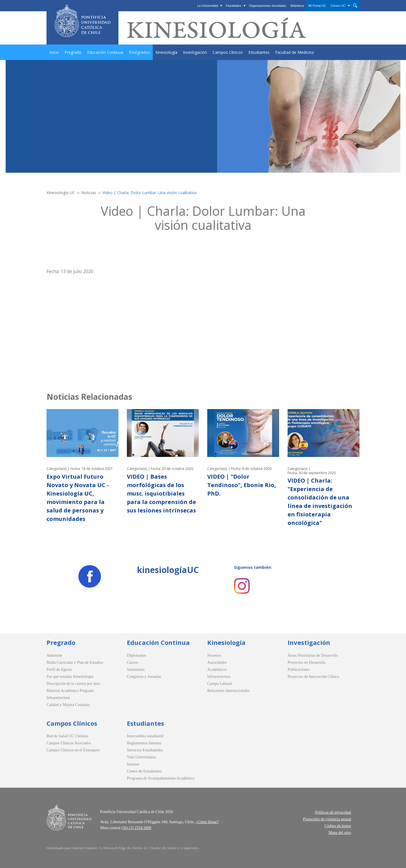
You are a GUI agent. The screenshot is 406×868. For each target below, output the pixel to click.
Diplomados (136, 655)
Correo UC (338, 6)
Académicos (217, 670)
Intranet (133, 764)
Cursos (132, 662)
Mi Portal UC (317, 6)
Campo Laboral (219, 684)
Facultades (233, 6)
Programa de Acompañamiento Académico (161, 778)
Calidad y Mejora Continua (68, 705)
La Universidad (208, 6)
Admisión (54, 655)
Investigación (195, 52)
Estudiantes (259, 52)
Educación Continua (105, 52)
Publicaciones (299, 670)
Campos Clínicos (228, 52)
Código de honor (338, 826)
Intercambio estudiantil (145, 736)
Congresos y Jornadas (144, 677)
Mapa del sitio (340, 833)
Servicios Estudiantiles (145, 750)
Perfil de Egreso (59, 670)
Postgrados (139, 52)
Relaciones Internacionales (228, 691)
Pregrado (73, 52)
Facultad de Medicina (294, 52)
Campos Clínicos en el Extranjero (73, 750)
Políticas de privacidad (333, 812)
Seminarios (136, 670)
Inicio (54, 52)
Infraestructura (58, 698)
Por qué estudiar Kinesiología (70, 677)
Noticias (89, 193)
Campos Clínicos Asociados (69, 743)
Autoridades (217, 662)
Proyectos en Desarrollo (307, 662)
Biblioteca (297, 6)
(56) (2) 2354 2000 (136, 828)
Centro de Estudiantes (144, 771)
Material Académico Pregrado (70, 691)
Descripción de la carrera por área (73, 684)
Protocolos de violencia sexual (327, 819)
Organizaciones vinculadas (267, 6)
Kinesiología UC (61, 193)
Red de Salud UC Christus (67, 736)
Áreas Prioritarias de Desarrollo (313, 655)
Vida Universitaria (141, 757)
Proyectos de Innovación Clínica (313, 677)
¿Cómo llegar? (207, 822)
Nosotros (214, 655)
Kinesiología (166, 52)
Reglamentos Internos (144, 743)
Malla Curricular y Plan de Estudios (75, 662)
